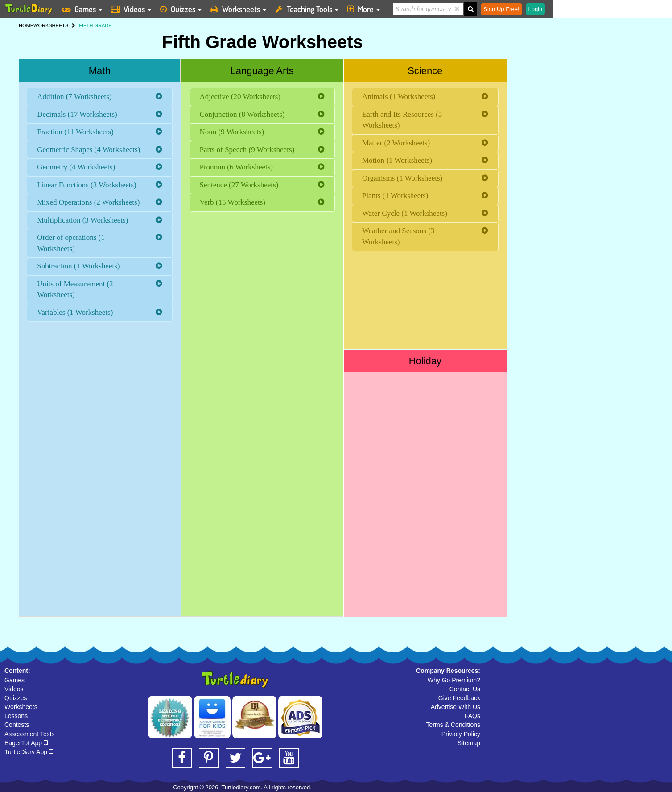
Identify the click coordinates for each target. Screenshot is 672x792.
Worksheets (21, 707)
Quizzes (16, 698)
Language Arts (262, 71)
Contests (17, 725)
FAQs (472, 716)
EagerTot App (26, 743)
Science (425, 71)
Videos (14, 689)
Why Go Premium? (454, 680)
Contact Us (465, 689)
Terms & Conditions (453, 725)
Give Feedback (459, 698)
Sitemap (469, 743)
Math (100, 71)
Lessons (16, 716)
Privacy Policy (461, 734)
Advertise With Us (456, 707)
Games (14, 680)
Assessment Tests (30, 734)
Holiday (425, 361)
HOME (26, 25)
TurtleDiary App (29, 752)
